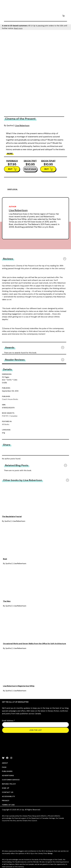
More (10, 154)
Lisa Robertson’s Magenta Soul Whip (19, 686)
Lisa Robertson (22, 125)
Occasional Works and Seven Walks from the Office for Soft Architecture (34, 644)
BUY (10, 169)
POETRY (5, 416)
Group (50, 853)
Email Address (8, 721)
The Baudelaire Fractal (12, 517)
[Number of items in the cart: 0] (64, 16)
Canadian (14, 416)
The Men (7, 601)
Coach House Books (10, 399)
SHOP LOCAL (13, 189)
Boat (5, 559)
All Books (6, 424)
